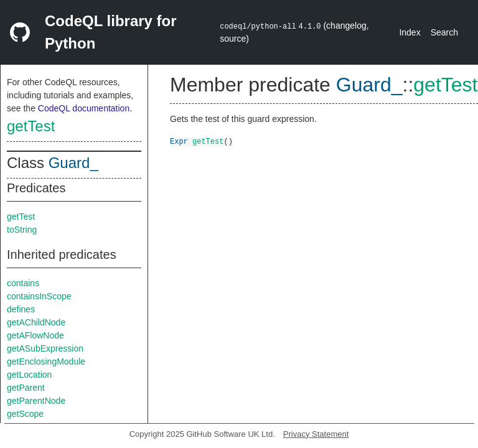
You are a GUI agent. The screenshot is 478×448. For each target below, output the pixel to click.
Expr (179, 141)
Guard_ (73, 163)
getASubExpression (45, 348)
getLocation (29, 375)
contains (23, 283)
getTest (31, 126)
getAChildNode (36, 322)
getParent (26, 388)
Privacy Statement (316, 434)
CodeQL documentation (84, 108)
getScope (25, 414)
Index (410, 32)
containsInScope (39, 296)
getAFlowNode (35, 335)
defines (21, 309)
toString (22, 230)
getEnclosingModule (46, 362)
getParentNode (36, 401)
